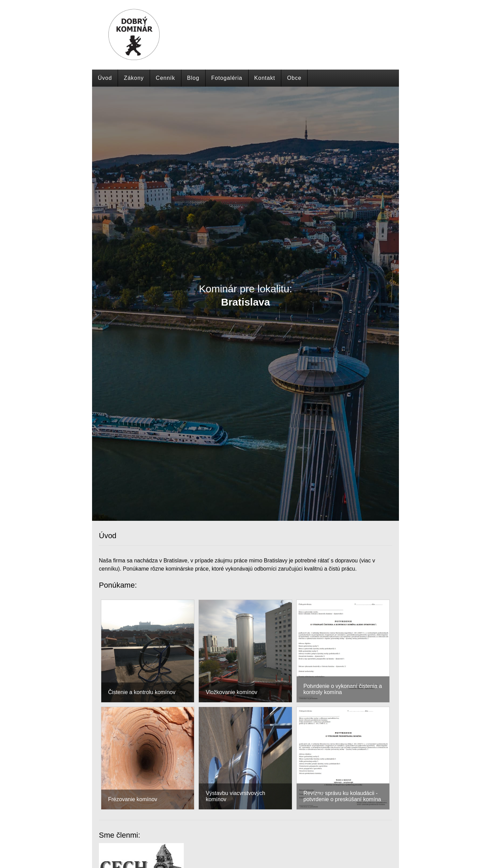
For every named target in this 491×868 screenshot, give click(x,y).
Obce (294, 78)
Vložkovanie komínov (231, 692)
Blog (193, 78)
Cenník (166, 78)
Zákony (134, 78)
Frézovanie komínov (133, 799)
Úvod (105, 78)
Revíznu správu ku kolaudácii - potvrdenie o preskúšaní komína (342, 796)
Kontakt (265, 78)
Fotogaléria (227, 78)
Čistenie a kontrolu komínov (142, 692)
